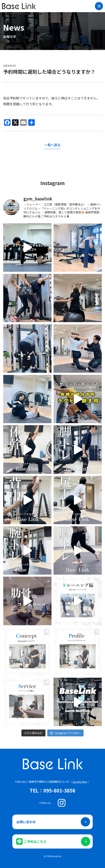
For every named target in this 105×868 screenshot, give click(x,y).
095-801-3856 (59, 790)
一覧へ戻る (52, 145)
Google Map (80, 782)
